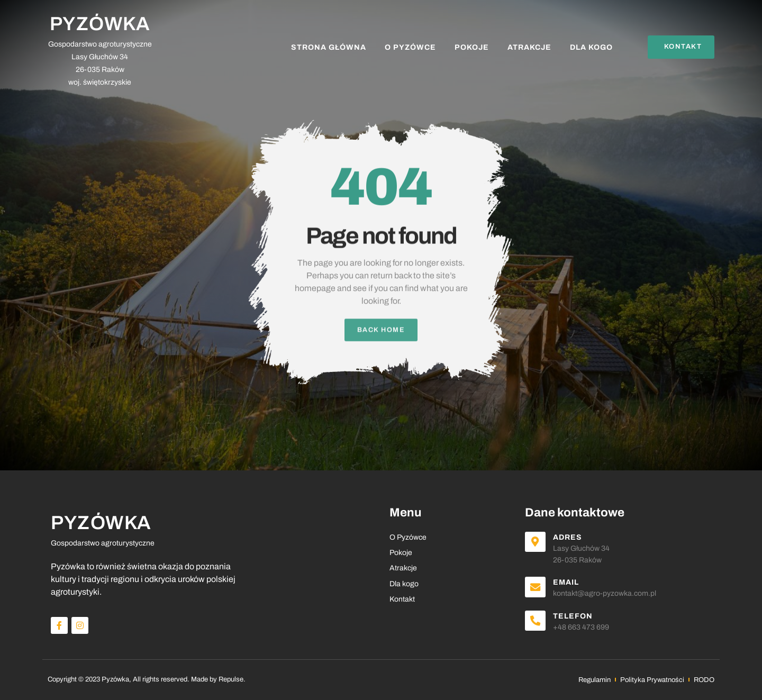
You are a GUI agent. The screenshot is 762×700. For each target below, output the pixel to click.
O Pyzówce (410, 47)
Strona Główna (329, 47)
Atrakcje (529, 47)
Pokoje (472, 47)
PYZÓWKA (100, 24)
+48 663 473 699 (583, 627)
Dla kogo (591, 47)
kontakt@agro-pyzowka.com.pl (606, 594)
